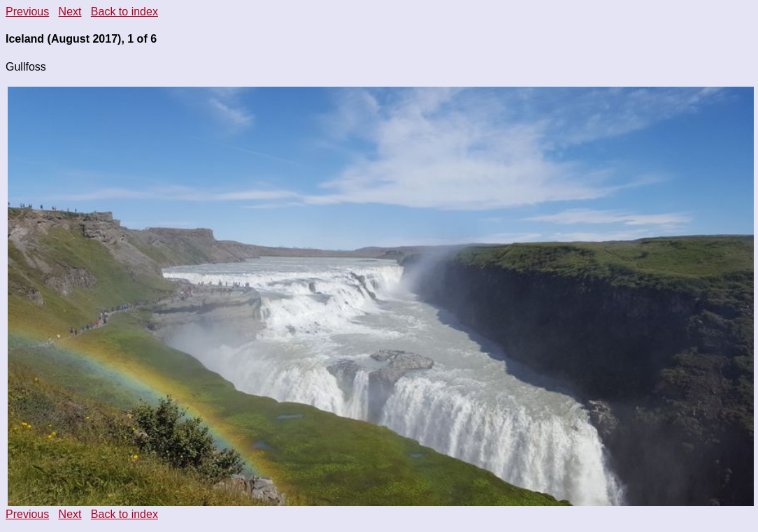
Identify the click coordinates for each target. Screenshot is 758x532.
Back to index (124, 12)
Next (70, 12)
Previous (27, 12)
